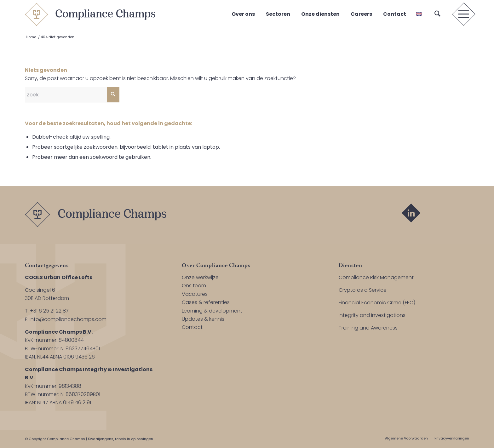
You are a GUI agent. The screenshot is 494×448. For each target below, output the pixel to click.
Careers (361, 14)
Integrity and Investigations (372, 315)
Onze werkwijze (200, 277)
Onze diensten (320, 14)
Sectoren (278, 14)
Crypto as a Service (363, 290)
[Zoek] (437, 14)
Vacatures (195, 294)
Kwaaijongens (101, 439)
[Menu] (462, 14)
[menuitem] (437, 14)
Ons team (194, 286)
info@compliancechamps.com (68, 319)
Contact (395, 14)
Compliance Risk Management (376, 277)
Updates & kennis (203, 319)
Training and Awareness (368, 328)
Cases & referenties (206, 302)
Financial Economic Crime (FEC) (377, 303)
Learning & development (212, 311)
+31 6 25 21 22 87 (49, 311)
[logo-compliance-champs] (90, 14)
